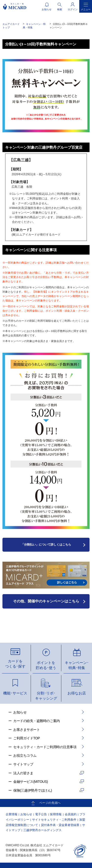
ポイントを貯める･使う (46, 665)
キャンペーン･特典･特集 (77, 665)
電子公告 (41, 814)
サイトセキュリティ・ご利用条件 (54, 820)
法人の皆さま (23, 773)
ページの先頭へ (50, 803)
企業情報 (12, 814)
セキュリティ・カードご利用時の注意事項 (45, 747)
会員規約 (71, 814)
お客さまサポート (26, 730)
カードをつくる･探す (15, 664)
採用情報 (56, 814)
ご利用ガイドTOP (26, 738)
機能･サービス (15, 693)
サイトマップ (23, 764)
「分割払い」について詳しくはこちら (46, 545)
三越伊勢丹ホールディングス (42, 830)
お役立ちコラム (25, 755)
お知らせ (20, 712)
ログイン (73, 9)
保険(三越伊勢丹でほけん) (33, 790)
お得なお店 (77, 693)
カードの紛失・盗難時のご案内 (36, 721)
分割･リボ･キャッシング (46, 696)
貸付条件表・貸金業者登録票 (60, 825)
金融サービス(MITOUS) (31, 782)
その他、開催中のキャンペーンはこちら (46, 601)
